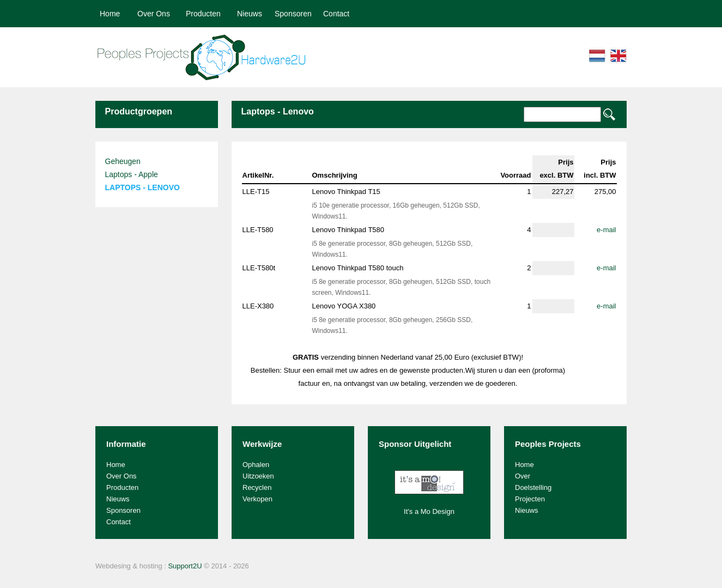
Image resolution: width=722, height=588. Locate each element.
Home (110, 14)
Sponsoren (293, 14)
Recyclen (257, 487)
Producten (203, 14)
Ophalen (256, 465)
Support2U (185, 566)
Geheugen (123, 161)
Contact (336, 14)
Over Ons (154, 14)
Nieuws (250, 14)
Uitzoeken (258, 476)
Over (523, 476)
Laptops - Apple (132, 174)
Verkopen (257, 499)
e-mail (606, 230)
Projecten (530, 499)
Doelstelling (533, 487)
